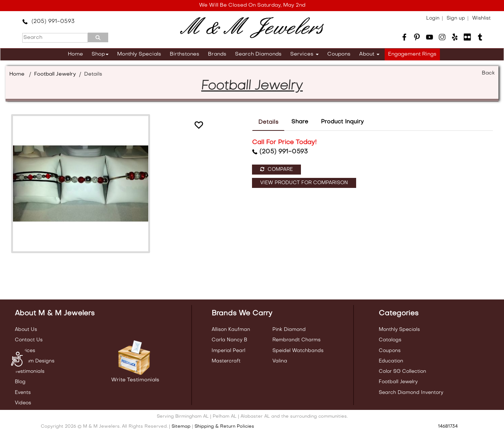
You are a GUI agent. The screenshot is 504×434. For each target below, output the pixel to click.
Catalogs (390, 340)
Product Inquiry (342, 122)
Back (488, 73)
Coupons (339, 54)
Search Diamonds (258, 54)
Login (433, 18)
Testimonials (30, 372)
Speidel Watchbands (298, 351)
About (369, 54)
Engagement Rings (412, 54)
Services (304, 54)
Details (268, 122)
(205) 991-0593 (48, 21)
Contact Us (29, 340)
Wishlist (481, 18)
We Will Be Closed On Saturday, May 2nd (252, 5)
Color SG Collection (402, 372)
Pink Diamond (289, 330)
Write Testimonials (135, 380)
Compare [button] (276, 169)
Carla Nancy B (229, 340)
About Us (26, 330)
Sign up (456, 18)
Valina (280, 361)
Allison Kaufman (231, 330)
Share (300, 122)
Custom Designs (35, 361)
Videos (23, 403)
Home (75, 54)
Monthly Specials (139, 54)
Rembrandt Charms (296, 340)
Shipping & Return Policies (224, 427)
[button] (199, 126)
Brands (217, 54)
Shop (100, 54)
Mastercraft (226, 361)
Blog (20, 382)
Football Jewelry (55, 74)
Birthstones (185, 54)
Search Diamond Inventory (411, 393)
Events (23, 393)
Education (391, 361)
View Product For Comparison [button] (304, 183)
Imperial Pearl (228, 351)
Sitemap (181, 427)
